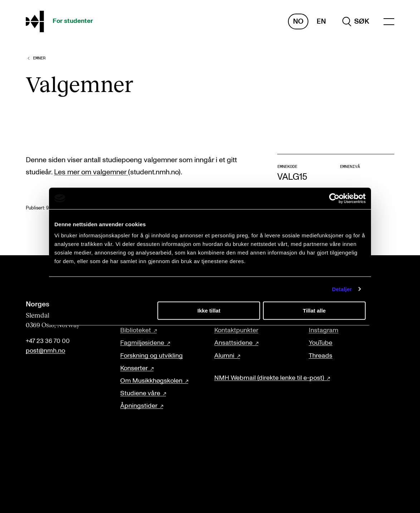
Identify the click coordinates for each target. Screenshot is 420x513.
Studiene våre (140, 393)
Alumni (224, 356)
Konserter (134, 368)
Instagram (324, 330)
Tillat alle (314, 311)
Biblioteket (136, 330)
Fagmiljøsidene (142, 343)
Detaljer (342, 289)
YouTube (321, 343)
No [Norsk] (298, 21)
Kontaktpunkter (236, 330)
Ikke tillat (209, 311)
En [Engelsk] (321, 21)
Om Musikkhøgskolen (151, 381)
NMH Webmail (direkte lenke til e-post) (269, 378)
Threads (321, 356)
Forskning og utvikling (152, 356)
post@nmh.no (45, 351)
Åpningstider (139, 406)
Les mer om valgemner (91, 172)
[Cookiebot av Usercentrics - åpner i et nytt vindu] (334, 198)
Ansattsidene (233, 343)
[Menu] (389, 22)
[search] (356, 21)
